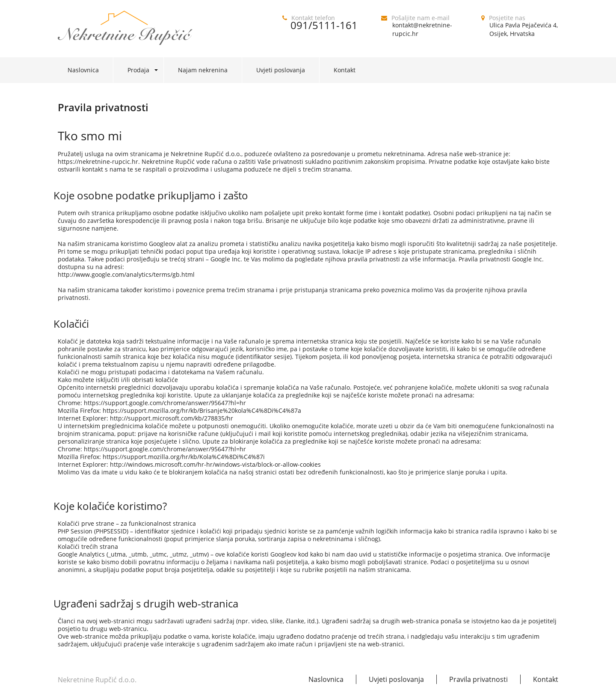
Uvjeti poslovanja (281, 70)
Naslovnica (83, 70)
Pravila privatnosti (478, 679)
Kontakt (345, 70)
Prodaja (138, 70)
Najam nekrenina (203, 70)
